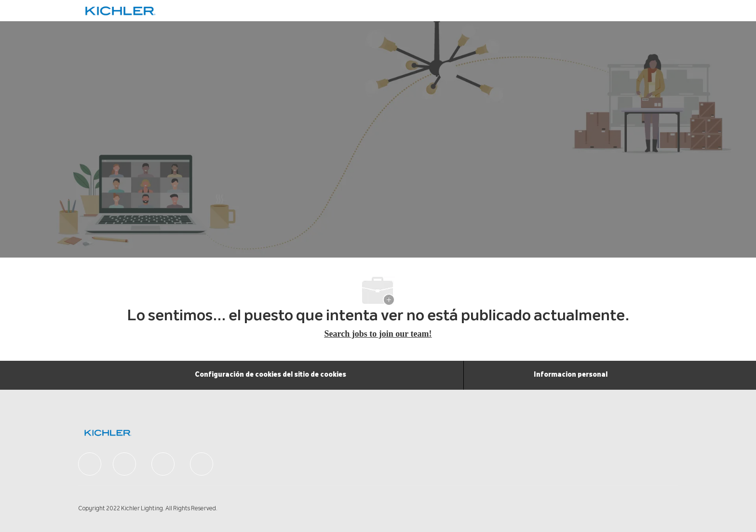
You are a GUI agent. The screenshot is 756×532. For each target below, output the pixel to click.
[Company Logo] (108, 11)
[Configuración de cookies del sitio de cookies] (270, 375)
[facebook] (90, 464)
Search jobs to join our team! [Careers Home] (378, 334)
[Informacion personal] (571, 375)
